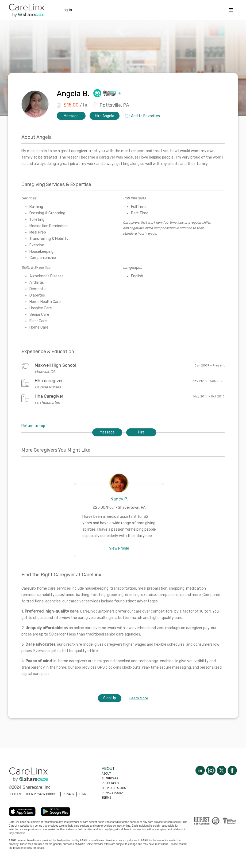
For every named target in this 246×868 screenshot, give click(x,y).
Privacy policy (113, 793)
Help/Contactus (114, 788)
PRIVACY (69, 794)
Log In (67, 10)
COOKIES (15, 794)
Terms (107, 798)
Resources (110, 783)
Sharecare (110, 778)
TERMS (84, 794)
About (106, 774)
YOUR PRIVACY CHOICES (42, 794)
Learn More (139, 698)
